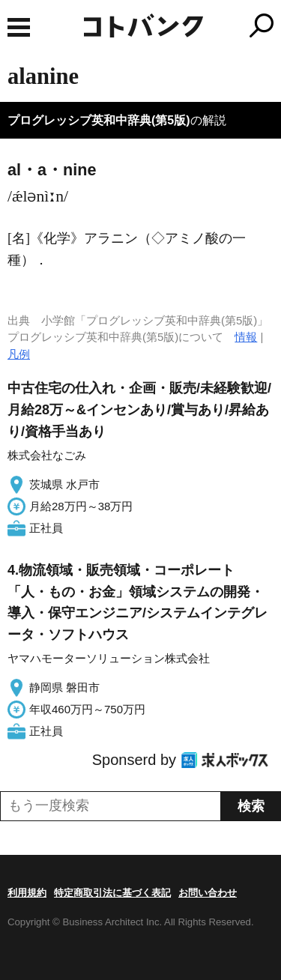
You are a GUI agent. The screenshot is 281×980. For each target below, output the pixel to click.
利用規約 (27, 893)
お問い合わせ (208, 893)
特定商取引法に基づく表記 (112, 893)
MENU (19, 27)
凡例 (19, 354)
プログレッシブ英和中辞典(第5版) (99, 120)
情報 (246, 337)
